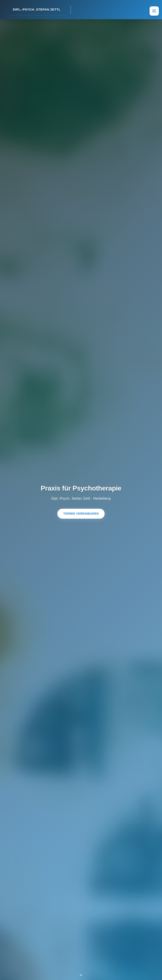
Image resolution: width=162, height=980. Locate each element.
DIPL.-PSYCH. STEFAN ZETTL (37, 10)
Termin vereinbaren (81, 514)
